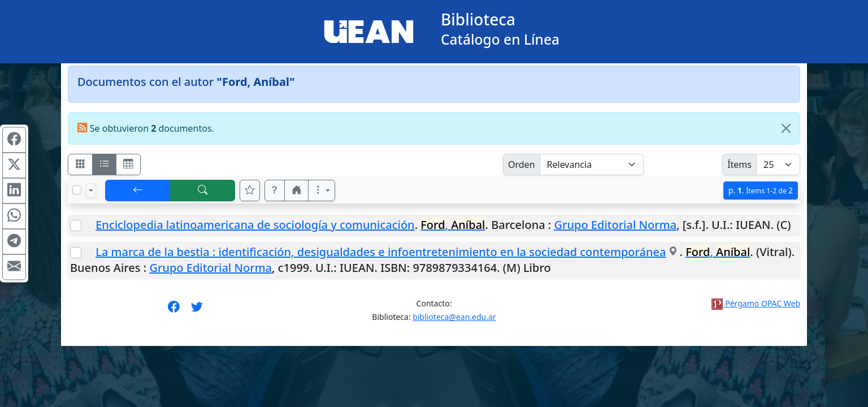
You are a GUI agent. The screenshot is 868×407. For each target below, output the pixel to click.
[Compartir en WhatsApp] (14, 217)
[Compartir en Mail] (14, 267)
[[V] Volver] (138, 190)
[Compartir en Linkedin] (14, 191)
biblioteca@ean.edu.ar (454, 317)
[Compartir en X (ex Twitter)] (14, 166)
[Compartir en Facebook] (14, 140)
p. (761, 190)
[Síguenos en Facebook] (174, 310)
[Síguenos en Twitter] (197, 310)
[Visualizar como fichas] (80, 164)
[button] (275, 190)
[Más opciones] (322, 190)
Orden (522, 164)
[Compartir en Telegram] (14, 242)
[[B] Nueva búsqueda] (203, 190)
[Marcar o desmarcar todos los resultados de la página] (77, 190)
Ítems (739, 164)
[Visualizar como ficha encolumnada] (105, 164)
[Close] (786, 128)
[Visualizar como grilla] (128, 164)
